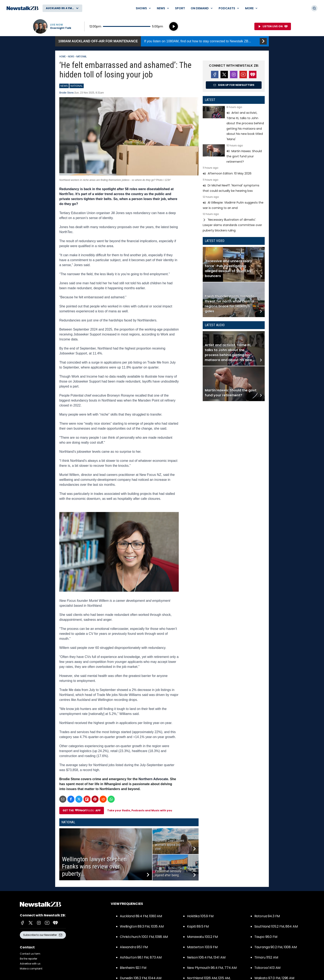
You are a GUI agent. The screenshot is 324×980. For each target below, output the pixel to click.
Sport (180, 8)
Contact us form (30, 954)
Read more (234, 124)
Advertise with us (30, 964)
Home (63, 57)
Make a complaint (31, 969)
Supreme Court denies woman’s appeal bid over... (170, 845)
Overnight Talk (61, 28)
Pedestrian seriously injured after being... (168, 873)
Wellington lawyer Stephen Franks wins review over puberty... (94, 866)
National (82, 57)
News (71, 57)
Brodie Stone (66, 93)
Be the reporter (29, 959)
